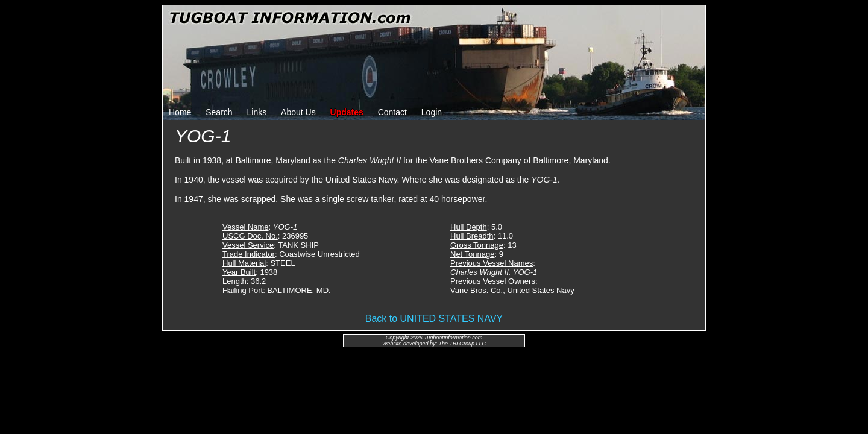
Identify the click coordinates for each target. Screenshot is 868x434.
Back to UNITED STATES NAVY (434, 319)
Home (180, 112)
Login (432, 112)
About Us (298, 112)
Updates (347, 112)
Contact (392, 112)
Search (219, 112)
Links (257, 112)
